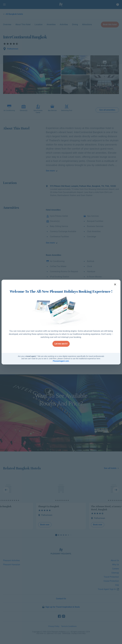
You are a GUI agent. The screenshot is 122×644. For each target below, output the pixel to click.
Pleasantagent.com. (61, 361)
